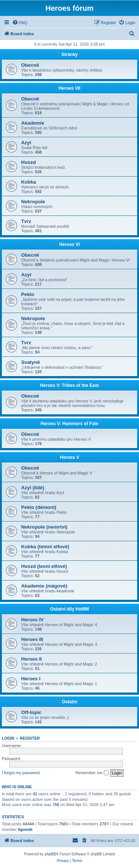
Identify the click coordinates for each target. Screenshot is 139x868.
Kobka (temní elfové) (45, 547)
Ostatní (69, 702)
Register (30, 738)
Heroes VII (69, 88)
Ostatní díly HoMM (69, 609)
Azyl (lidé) (33, 488)
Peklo (28, 294)
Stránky (69, 55)
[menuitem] (20, 23)
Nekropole (33, 202)
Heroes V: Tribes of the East (69, 385)
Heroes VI (69, 244)
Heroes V (69, 457)
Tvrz (26, 221)
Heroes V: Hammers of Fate (69, 424)
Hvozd (29, 162)
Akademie (33, 123)
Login (8, 738)
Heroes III (32, 639)
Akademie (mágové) (44, 586)
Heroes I (31, 679)
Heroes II (32, 659)
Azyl (26, 143)
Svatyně (31, 362)
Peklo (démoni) (39, 507)
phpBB (50, 854)
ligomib (25, 829)
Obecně (30, 65)
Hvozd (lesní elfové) (44, 566)
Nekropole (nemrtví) (44, 527)
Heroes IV (32, 620)
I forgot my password (21, 773)
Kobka (29, 182)
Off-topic (31, 712)
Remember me (92, 773)
